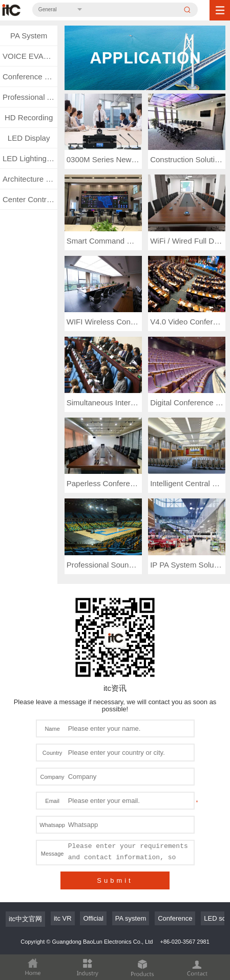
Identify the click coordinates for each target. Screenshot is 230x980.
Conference (175, 918)
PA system (131, 918)
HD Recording (29, 117)
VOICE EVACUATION (30, 56)
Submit (115, 880)
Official (93, 918)
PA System (29, 36)
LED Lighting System (30, 158)
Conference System (30, 77)
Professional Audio (30, 97)
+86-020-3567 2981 (184, 942)
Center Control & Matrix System (30, 199)
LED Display (29, 138)
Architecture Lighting (30, 179)
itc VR (63, 918)
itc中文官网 (25, 919)
